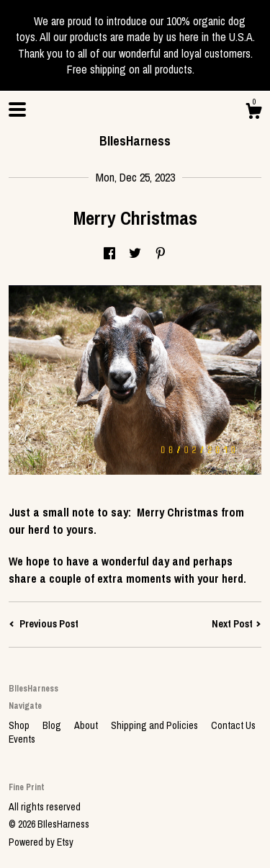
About (87, 725)
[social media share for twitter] (135, 254)
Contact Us (233, 725)
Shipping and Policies (156, 725)
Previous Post (44, 624)
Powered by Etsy (41, 842)
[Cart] (253, 113)
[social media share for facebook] (109, 254)
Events (22, 739)
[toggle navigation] (17, 109)
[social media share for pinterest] (161, 254)
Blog (53, 725)
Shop (20, 725)
